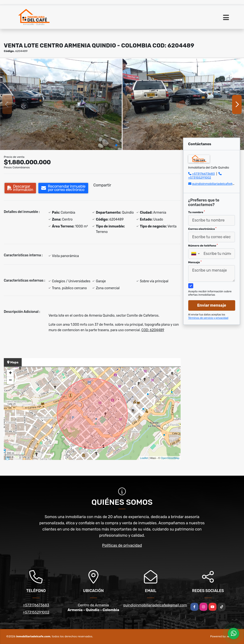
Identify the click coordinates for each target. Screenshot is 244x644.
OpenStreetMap (170, 458)
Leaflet (144, 458)
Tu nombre (197, 212)
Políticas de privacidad (122, 545)
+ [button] (10, 373)
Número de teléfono (203, 246)
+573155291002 (200, 178)
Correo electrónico (202, 229)
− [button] (10, 381)
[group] (61, 104)
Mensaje (195, 262)
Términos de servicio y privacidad (208, 318)
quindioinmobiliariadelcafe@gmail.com (155, 605)
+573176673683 (203, 174)
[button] (116, 145)
